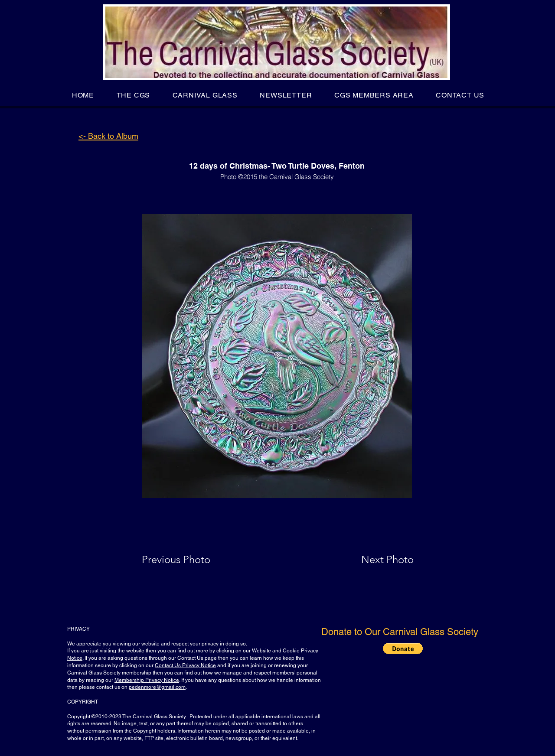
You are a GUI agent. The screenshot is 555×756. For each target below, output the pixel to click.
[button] (133, 95)
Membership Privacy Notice (147, 680)
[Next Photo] (370, 560)
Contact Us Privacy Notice (185, 665)
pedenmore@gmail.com (157, 687)
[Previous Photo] (188, 560)
